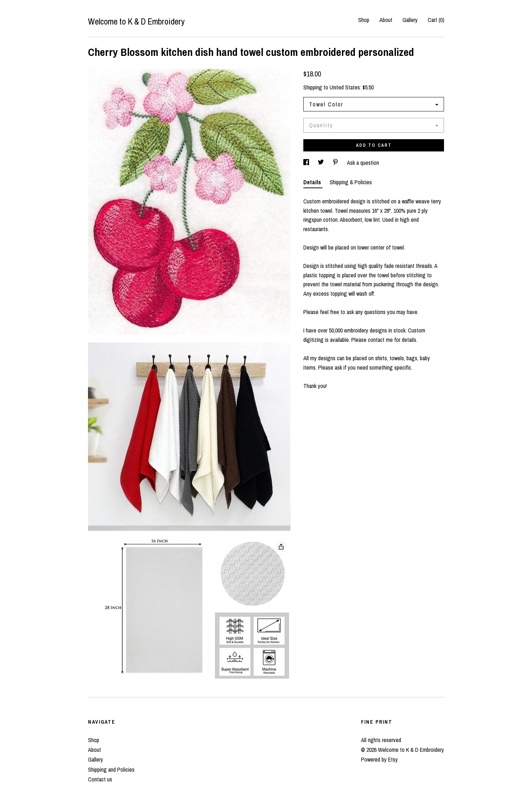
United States (345, 87)
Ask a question (363, 163)
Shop (364, 20)
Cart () (436, 20)
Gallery (410, 20)
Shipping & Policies (351, 182)
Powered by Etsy (379, 759)
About (386, 20)
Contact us (100, 779)
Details (313, 182)
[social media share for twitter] (322, 163)
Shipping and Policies (111, 769)
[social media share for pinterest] (336, 163)
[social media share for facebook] (307, 163)
